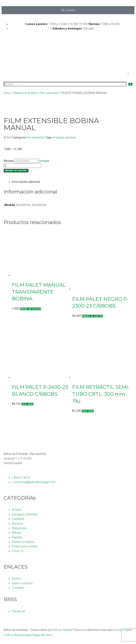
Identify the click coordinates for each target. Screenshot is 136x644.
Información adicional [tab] (26, 182)
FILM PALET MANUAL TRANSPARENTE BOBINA (39, 292)
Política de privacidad (17, 635)
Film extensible (49, 93)
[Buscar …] (65, 84)
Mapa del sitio (42, 635)
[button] (30, 309)
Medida (9, 161)
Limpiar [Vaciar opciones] (45, 161)
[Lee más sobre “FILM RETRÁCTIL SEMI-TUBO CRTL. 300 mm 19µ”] (88, 411)
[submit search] (130, 84)
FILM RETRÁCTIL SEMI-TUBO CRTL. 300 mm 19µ (101, 394)
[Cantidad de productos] (22, 166)
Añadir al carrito (16, 171)
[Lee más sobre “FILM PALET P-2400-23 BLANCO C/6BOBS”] (27, 404)
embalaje (58, 137)
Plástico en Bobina (25, 93)
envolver (71, 137)
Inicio (7, 93)
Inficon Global (62, 630)
